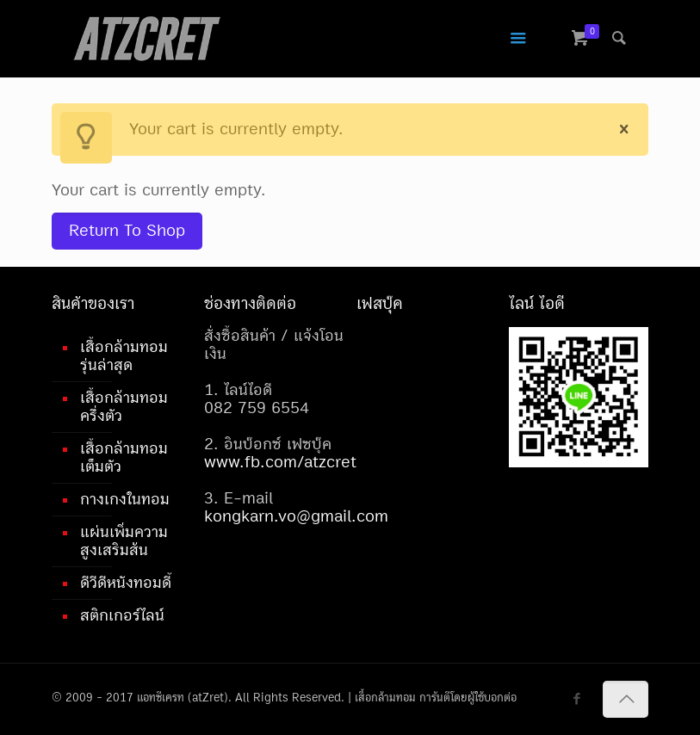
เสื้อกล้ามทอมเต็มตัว (124, 457)
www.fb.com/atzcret (280, 462)
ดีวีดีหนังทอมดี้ (126, 583)
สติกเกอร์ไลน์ (122, 615)
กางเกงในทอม (125, 499)
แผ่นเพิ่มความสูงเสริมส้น (124, 541)
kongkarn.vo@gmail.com (296, 516)
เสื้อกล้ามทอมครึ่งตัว (124, 407)
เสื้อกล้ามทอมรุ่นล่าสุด (124, 356)
